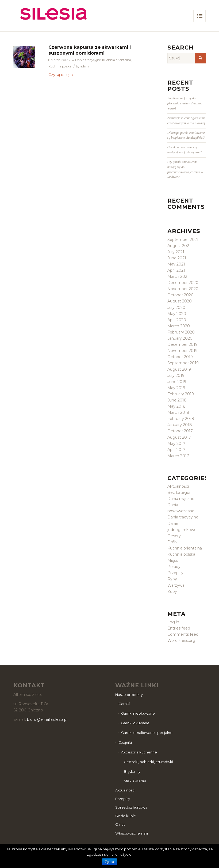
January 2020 (180, 338)
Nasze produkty (129, 695)
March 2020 (179, 326)
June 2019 (177, 382)
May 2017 (176, 444)
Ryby (172, 579)
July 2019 (176, 376)
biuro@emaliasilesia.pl (47, 719)
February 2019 (181, 394)
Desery (174, 536)
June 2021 (177, 258)
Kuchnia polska (60, 66)
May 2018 (176, 406)
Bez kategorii (180, 492)
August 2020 (180, 301)
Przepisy (175, 573)
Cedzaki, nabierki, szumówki (148, 762)
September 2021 (183, 240)
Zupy (172, 592)
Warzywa (176, 585)
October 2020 (180, 295)
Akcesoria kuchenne (139, 752)
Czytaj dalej (62, 75)
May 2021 (176, 264)
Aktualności (178, 486)
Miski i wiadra (135, 781)
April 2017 (176, 450)
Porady (174, 567)
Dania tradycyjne (88, 60)
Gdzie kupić (125, 816)
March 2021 (178, 276)
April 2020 (177, 320)
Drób (172, 542)
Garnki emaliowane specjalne (147, 733)
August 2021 (179, 246)
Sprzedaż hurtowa (131, 807)
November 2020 (183, 289)
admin (85, 66)
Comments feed (183, 634)
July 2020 (176, 308)
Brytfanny (132, 771)
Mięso (173, 560)
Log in (173, 622)
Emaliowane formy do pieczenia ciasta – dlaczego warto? (185, 103)
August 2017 (179, 437)
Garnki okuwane (135, 723)
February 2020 (181, 332)
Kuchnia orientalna (117, 60)
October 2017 (180, 431)
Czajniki (125, 742)
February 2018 (181, 419)
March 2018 (178, 412)
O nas (120, 824)
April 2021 (176, 270)
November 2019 (182, 351)
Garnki (124, 704)
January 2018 (180, 425)
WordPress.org (181, 640)
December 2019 (182, 344)
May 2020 (177, 314)
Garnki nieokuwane (138, 713)
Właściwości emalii (132, 833)
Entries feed (179, 628)
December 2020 (183, 283)
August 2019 (179, 369)
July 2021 (176, 252)
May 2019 (176, 388)
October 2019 (180, 357)
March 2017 (178, 456)
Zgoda (109, 862)
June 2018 (177, 400)
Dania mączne (181, 499)
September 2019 (183, 363)
